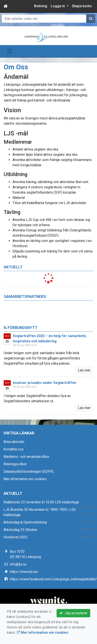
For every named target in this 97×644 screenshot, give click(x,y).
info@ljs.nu (18, 564)
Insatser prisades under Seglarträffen (45, 383)
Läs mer (84, 370)
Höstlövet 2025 (15, 537)
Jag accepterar (73, 613)
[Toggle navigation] (10, 51)
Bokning (41, 6)
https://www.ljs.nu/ (24, 572)
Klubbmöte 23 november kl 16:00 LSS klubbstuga (41, 502)
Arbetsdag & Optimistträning (25, 522)
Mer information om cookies (25, 479)
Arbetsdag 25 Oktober (20, 530)
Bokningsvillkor (15, 464)
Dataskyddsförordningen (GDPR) (29, 472)
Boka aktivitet (14, 442)
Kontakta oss (14, 449)
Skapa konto (82, 6)
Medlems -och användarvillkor (26, 457)
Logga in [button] (58, 6)
